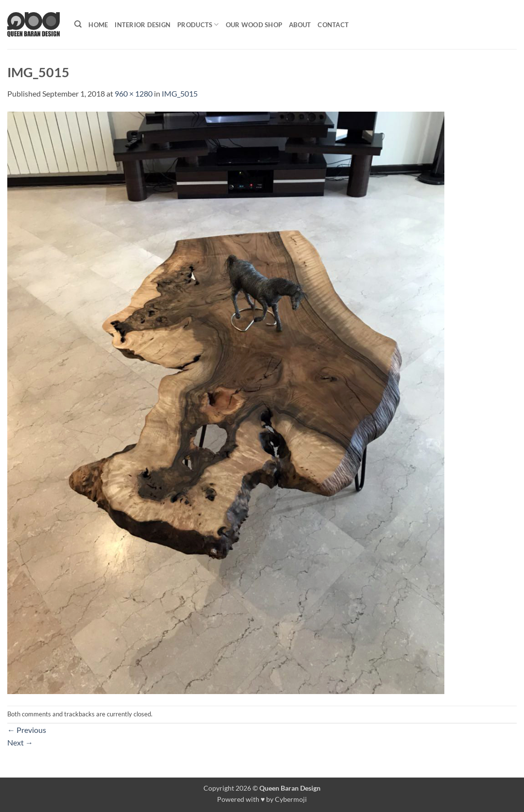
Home (98, 25)
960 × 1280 (134, 93)
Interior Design (143, 25)
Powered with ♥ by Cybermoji (262, 799)
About (300, 25)
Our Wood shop (254, 25)
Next (20, 742)
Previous (27, 730)
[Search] (78, 24)
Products (198, 25)
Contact (333, 25)
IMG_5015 (180, 93)
